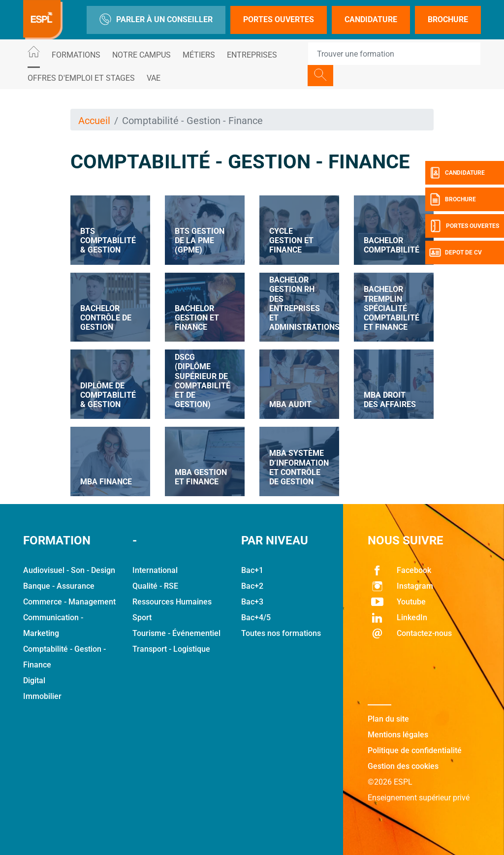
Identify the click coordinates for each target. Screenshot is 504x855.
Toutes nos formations (281, 633)
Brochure (448, 19)
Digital (34, 681)
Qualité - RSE (155, 586)
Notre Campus (142, 55)
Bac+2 (252, 586)
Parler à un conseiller (156, 20)
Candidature (371, 19)
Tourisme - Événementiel (176, 633)
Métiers (199, 55)
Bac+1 (252, 570)
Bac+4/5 (256, 617)
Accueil (94, 121)
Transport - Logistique (171, 649)
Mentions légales (398, 735)
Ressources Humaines (172, 602)
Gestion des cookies (403, 766)
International (155, 570)
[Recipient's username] (394, 54)
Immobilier (42, 696)
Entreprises (252, 55)
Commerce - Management (69, 602)
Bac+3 (252, 602)
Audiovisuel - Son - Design (69, 570)
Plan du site (388, 719)
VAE (154, 78)
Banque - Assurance (59, 586)
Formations (76, 55)
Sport (142, 617)
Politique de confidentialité (415, 750)
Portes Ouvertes (279, 19)
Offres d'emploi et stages (81, 78)
